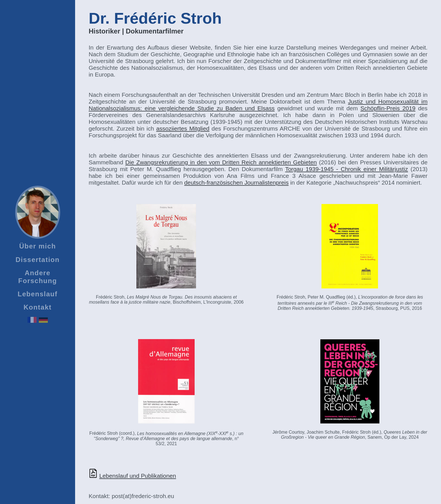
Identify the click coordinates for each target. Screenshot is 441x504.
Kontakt (38, 307)
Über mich (38, 246)
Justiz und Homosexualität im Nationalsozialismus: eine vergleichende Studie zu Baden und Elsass (258, 105)
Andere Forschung (38, 277)
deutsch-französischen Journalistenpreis (236, 182)
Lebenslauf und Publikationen (138, 476)
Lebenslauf (38, 294)
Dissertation (38, 260)
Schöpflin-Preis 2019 (388, 108)
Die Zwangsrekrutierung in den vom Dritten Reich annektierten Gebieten (221, 162)
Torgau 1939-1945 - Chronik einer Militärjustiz (347, 169)
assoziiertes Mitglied (183, 128)
